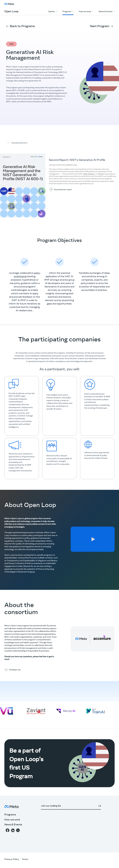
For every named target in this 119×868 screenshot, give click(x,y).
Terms (25, 859)
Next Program (100, 26)
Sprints (52, 12)
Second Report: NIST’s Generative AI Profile (77, 160)
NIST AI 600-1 (89, 174)
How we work (85, 12)
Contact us (15, 670)
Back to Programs (22, 26)
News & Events (106, 12)
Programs (67, 12)
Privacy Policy (12, 859)
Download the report (63, 190)
